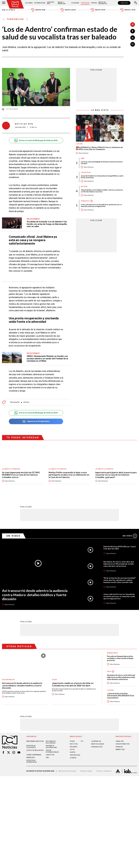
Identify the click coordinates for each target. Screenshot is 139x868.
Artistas (26, 402)
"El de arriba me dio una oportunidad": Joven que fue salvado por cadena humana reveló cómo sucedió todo (120, 580)
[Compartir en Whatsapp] (133, 44)
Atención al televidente (31, 746)
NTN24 (72, 741)
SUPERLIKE (119, 747)
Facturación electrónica (51, 742)
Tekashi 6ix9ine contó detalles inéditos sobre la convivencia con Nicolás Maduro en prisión (102, 191)
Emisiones (9, 10)
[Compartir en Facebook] (133, 31)
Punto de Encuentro (103, 3)
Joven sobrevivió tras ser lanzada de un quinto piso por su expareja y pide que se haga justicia (101, 205)
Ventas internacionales (52, 751)
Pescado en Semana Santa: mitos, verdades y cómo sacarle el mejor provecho (120, 658)
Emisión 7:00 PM (98, 10)
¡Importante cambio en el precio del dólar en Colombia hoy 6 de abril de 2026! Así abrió (73, 684)
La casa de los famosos (11, 469)
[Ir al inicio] (15, 4)
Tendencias (85, 3)
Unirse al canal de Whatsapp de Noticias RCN (36, 140)
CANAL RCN (124, 3)
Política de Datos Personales (67, 771)
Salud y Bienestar (62, 3)
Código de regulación (35, 750)
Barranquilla (15, 402)
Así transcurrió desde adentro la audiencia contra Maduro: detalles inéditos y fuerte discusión (35, 595)
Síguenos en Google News (36, 421)
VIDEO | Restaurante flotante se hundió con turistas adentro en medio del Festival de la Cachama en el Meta (47, 359)
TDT (82, 741)
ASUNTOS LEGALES (98, 744)
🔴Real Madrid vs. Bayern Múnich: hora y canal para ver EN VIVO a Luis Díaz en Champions (99, 148)
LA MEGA (73, 758)
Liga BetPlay (86, 173)
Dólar (54, 679)
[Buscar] (136, 3)
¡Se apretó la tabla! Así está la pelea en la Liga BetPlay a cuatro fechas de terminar (102, 177)
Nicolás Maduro (8, 679)
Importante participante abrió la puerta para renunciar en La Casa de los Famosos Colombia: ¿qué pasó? (116, 475)
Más (130, 536)
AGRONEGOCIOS (97, 747)
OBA (47, 757)
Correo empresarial (34, 755)
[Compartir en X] (133, 38)
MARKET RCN (120, 749)
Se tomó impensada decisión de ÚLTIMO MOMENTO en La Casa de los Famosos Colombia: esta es (21, 475)
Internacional (40, 3)
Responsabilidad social (35, 741)
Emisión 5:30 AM (38, 10)
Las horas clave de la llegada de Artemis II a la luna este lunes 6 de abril (102, 163)
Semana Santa (112, 653)
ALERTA (73, 752)
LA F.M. (72, 749)
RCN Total (74, 744)
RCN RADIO (74, 747)
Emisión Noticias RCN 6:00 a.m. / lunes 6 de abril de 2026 (120, 547)
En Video (14, 536)
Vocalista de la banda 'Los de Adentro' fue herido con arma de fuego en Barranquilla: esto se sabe (47, 224)
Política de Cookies (86, 771)
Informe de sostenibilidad (51, 746)
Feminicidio (85, 201)
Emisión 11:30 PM (128, 10)
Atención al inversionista (31, 761)
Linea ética (50, 755)
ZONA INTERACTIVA (123, 744)
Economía (75, 3)
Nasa (83, 158)
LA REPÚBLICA (96, 741)
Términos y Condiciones (104, 771)
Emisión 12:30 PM (68, 10)
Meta (109, 671)
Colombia (29, 3)
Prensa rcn (31, 757)
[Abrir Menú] (4, 3)
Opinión (94, 3)
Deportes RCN (51, 3)
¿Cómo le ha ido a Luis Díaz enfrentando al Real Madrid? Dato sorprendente (121, 696)
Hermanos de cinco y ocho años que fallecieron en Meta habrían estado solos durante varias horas (119, 564)
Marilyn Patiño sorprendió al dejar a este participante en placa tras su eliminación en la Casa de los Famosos (69, 475)
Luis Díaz (79, 144)
